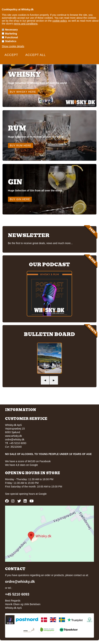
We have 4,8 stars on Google (21, 465)
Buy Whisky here (23, 92)
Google (42, 494)
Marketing (11, 34)
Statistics (11, 41)
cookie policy (59, 21)
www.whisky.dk (13, 436)
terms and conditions (26, 24)
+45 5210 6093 (17, 594)
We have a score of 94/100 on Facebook (28, 461)
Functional (11, 37)
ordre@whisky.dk (15, 440)
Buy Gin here (20, 199)
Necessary (11, 30)
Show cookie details (13, 46)
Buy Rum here (21, 145)
